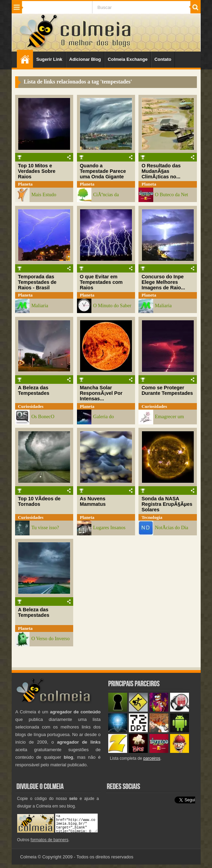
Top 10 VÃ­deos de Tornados (39, 501)
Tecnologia (152, 517)
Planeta (25, 184)
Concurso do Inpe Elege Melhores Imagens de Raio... (163, 282)
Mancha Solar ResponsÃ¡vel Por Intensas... (101, 393)
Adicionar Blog (85, 59)
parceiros (152, 758)
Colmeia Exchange (128, 59)
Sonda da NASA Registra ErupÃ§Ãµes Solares (167, 504)
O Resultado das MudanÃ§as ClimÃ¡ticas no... (161, 171)
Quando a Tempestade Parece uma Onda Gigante (103, 171)
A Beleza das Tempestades (34, 390)
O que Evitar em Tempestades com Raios (101, 282)
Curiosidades (31, 406)
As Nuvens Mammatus (93, 501)
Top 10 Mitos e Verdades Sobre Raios (37, 171)
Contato (163, 59)
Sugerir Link (49, 59)
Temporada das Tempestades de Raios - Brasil (37, 282)
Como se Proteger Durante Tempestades (167, 390)
